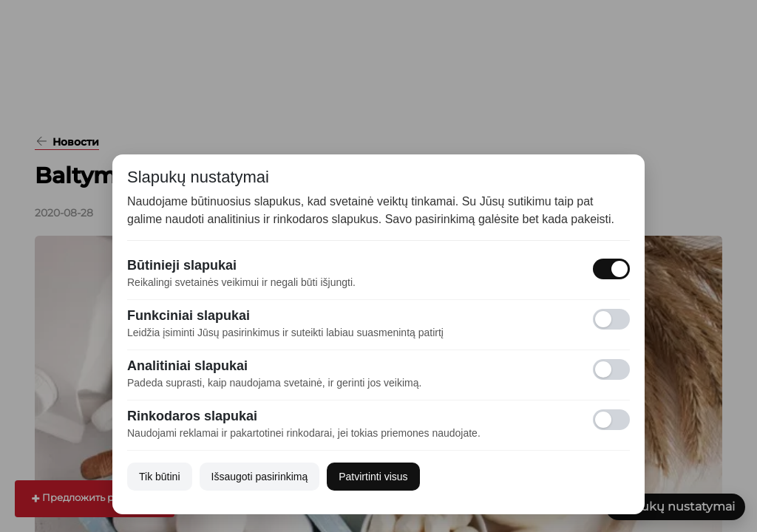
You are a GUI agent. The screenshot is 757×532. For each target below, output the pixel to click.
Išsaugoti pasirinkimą (260, 477)
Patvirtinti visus (373, 477)
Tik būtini (160, 477)
